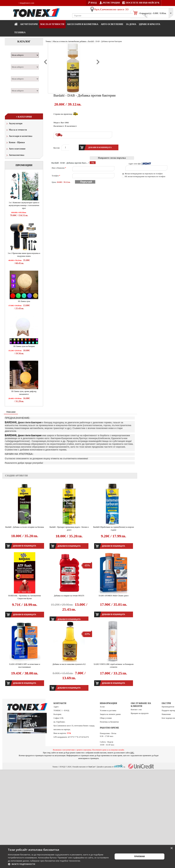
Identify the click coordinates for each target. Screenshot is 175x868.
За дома (131, 24)
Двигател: (17, 75)
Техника (20, 32)
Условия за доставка (108, 710)
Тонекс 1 (49, 41)
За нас (102, 707)
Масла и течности (16, 130)
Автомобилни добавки (77, 41)
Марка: (16, 51)
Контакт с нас (136, 710)
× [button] (171, 848)
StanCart (92, 767)
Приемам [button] (140, 856)
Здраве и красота (149, 24)
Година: (16, 86)
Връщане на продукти (140, 713)
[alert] (87, 856)
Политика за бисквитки (109, 722)
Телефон (56, 176)
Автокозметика (15, 155)
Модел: (16, 63)
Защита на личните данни (110, 714)
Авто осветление (112, 24)
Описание (11, 412)
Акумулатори (29, 24)
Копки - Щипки (15, 143)
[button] (59, 864)
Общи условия (106, 718)
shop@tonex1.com (26, 3)
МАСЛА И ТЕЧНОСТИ (52, 24)
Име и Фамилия (59, 168)
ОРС (132, 753)
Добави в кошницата (25, 546)
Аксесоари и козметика (83, 24)
